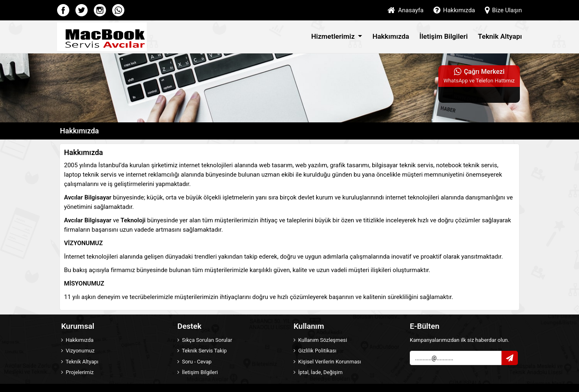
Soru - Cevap (194, 362)
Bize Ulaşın (503, 10)
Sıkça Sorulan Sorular (205, 340)
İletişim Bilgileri (444, 36)
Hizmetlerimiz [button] (334, 36)
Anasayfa (405, 10)
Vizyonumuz (78, 351)
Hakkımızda (454, 10)
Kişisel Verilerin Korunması (327, 362)
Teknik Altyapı (500, 36)
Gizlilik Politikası (315, 351)
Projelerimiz (77, 372)
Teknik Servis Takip (202, 351)
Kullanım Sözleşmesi (320, 340)
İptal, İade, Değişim (318, 372)
